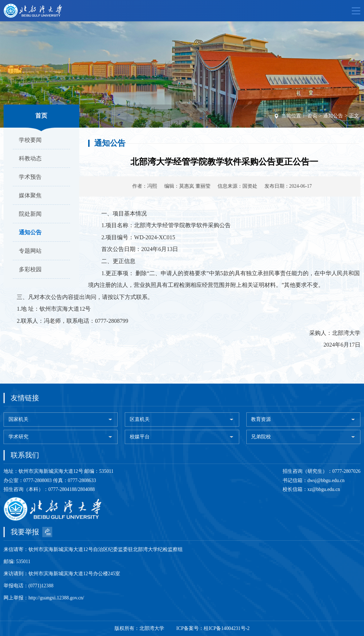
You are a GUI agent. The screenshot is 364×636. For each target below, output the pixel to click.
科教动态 (30, 158)
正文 (354, 116)
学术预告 (30, 177)
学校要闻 (30, 140)
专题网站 (30, 251)
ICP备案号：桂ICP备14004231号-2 (213, 628)
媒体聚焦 (30, 195)
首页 (312, 116)
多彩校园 (30, 269)
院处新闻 (30, 214)
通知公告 (30, 232)
